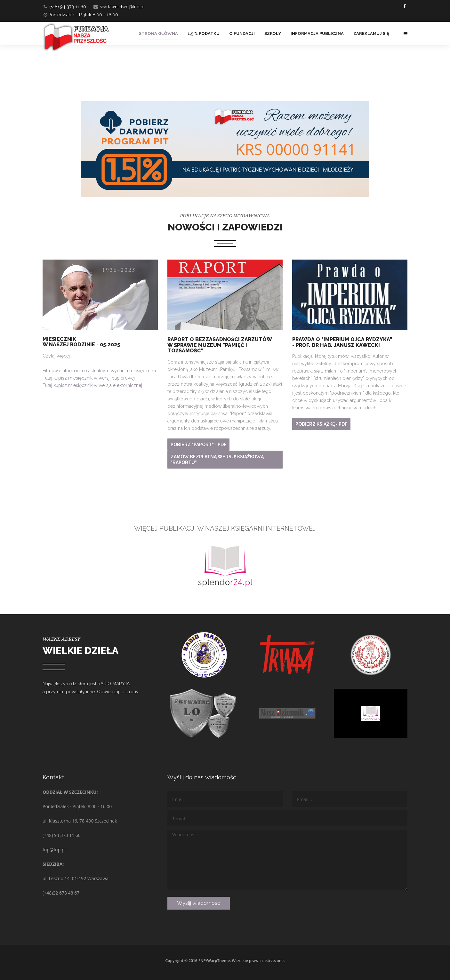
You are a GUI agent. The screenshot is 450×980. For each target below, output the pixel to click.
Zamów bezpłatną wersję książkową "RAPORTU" (217, 460)
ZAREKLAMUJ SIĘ (371, 33)
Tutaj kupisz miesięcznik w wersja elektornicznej (92, 385)
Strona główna (158, 33)
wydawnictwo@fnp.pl (122, 7)
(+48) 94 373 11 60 (68, 7)
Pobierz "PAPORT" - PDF (198, 445)
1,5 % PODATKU (204, 33)
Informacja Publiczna (317, 33)
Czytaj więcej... (58, 356)
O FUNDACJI (242, 33)
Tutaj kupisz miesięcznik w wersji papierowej (89, 378)
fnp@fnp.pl (54, 850)
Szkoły (273, 33)
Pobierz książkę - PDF (321, 424)
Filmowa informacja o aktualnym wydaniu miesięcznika (99, 371)
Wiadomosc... (287, 860)
